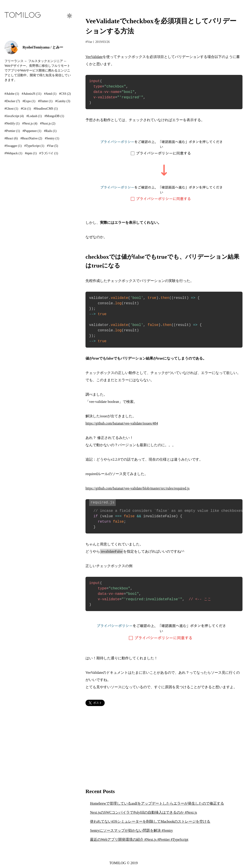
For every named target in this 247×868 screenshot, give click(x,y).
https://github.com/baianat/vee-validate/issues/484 (122, 423)
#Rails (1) (50, 131)
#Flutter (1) (45, 101)
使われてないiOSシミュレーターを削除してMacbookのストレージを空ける (150, 821)
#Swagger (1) (13, 146)
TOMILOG (118, 863)
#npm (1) (31, 153)
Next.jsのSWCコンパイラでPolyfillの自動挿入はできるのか (143, 812)
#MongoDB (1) (54, 116)
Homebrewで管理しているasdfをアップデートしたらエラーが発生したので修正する (157, 803)
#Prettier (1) (12, 131)
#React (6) (11, 138)
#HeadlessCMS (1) (46, 109)
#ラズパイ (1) (49, 153)
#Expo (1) (29, 101)
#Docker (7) (12, 101)
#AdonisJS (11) (31, 94)
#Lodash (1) (34, 116)
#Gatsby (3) (63, 101)
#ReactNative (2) (31, 138)
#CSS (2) (65, 94)
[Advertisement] (164, 747)
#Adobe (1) (12, 94)
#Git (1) (26, 109)
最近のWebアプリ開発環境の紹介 (139, 839)
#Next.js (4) (30, 124)
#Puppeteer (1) (32, 131)
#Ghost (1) (11, 109)
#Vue (89, 42)
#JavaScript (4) (14, 116)
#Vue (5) (52, 146)
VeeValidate (94, 57)
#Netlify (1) (12, 124)
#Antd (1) (50, 94)
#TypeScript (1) (34, 146)
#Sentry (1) (52, 138)
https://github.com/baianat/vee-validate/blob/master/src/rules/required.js (137, 488)
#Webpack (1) (13, 153)
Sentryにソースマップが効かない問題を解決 (132, 830)
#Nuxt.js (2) (48, 124)
